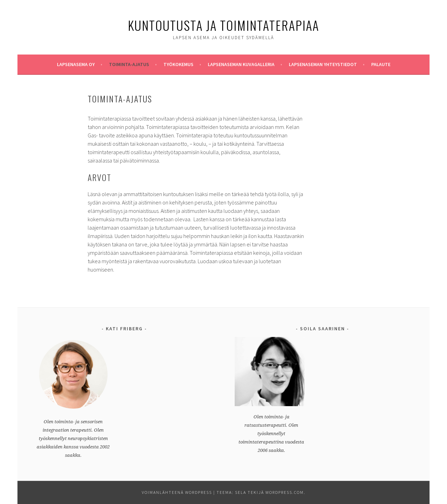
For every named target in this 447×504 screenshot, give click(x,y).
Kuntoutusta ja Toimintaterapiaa (223, 25)
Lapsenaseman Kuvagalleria (241, 64)
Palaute (381, 64)
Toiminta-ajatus (129, 64)
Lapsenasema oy (76, 64)
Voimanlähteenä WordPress (177, 492)
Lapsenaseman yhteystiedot (323, 64)
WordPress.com (285, 492)
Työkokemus (178, 64)
